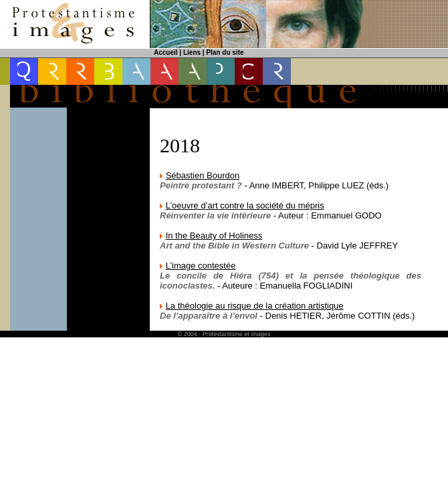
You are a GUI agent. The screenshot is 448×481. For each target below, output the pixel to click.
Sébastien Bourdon (203, 175)
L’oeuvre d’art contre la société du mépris (245, 205)
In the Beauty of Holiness (214, 235)
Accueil (166, 52)
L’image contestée (201, 266)
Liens (192, 52)
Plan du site (225, 52)
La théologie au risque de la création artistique (255, 306)
